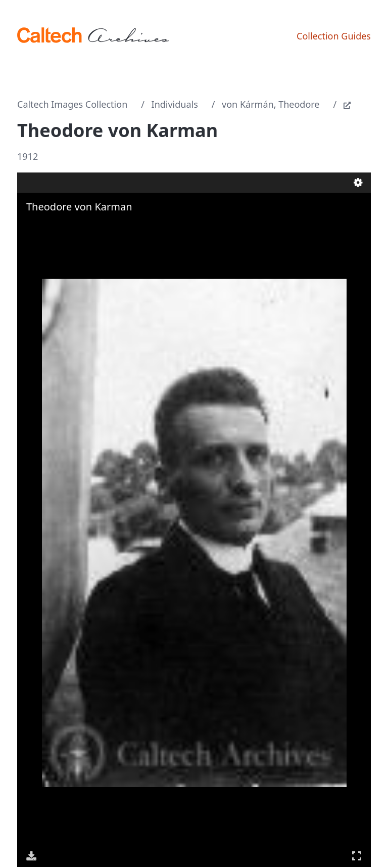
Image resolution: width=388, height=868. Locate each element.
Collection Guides (334, 36)
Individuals (175, 104)
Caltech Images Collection (72, 104)
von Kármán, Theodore (271, 104)
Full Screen (357, 856)
